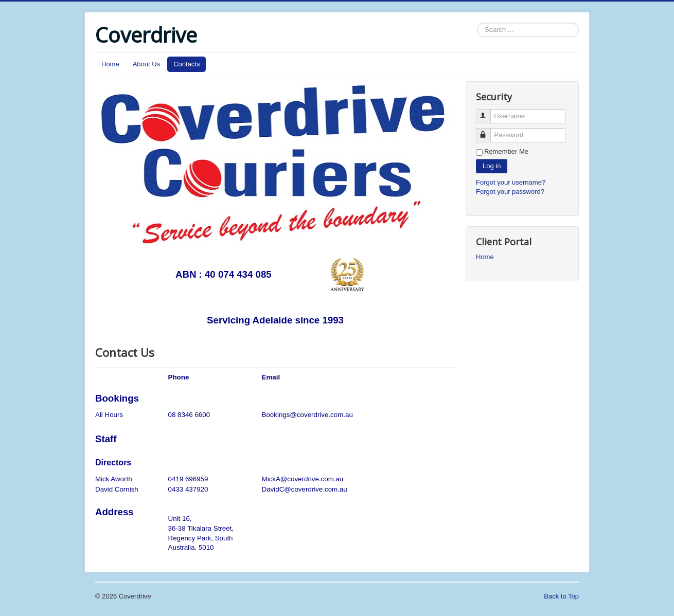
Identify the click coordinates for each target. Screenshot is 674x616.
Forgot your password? (510, 192)
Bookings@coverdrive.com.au (307, 415)
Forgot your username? (511, 182)
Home (110, 64)
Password (488, 131)
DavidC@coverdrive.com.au (305, 489)
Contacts (187, 64)
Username (488, 112)
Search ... (477, 23)
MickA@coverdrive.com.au (303, 479)
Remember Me (506, 151)
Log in (492, 166)
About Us (146, 64)
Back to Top (561, 596)
